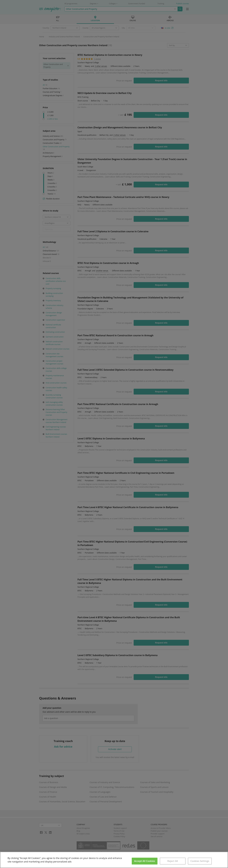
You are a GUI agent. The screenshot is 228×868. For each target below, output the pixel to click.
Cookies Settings (200, 861)
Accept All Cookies (145, 861)
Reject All (173, 861)
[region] (114, 860)
